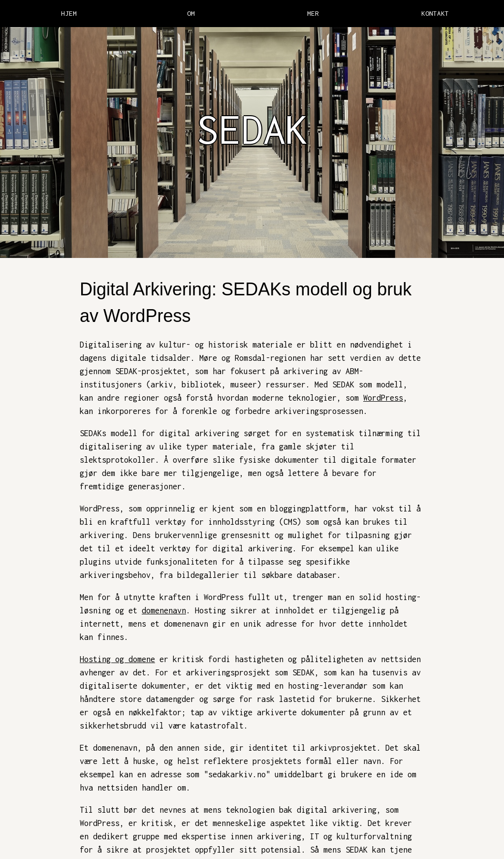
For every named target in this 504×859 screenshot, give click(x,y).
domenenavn (164, 610)
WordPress (383, 398)
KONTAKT (435, 13)
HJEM (69, 13)
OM (191, 13)
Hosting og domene (117, 659)
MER (313, 13)
